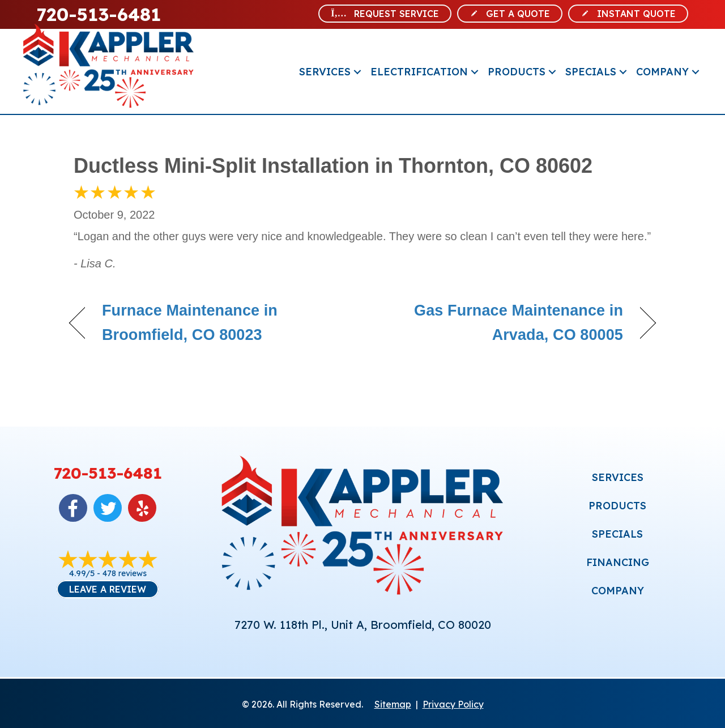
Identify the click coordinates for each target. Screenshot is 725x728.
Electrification (419, 72)
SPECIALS (617, 534)
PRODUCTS (617, 506)
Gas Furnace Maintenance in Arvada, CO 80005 (502, 323)
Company (662, 72)
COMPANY (618, 591)
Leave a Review (108, 589)
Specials (591, 72)
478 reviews (125, 573)
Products (517, 72)
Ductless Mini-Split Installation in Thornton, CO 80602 (333, 166)
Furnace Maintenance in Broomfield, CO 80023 (190, 323)
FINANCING (618, 562)
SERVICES (618, 477)
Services (325, 72)
